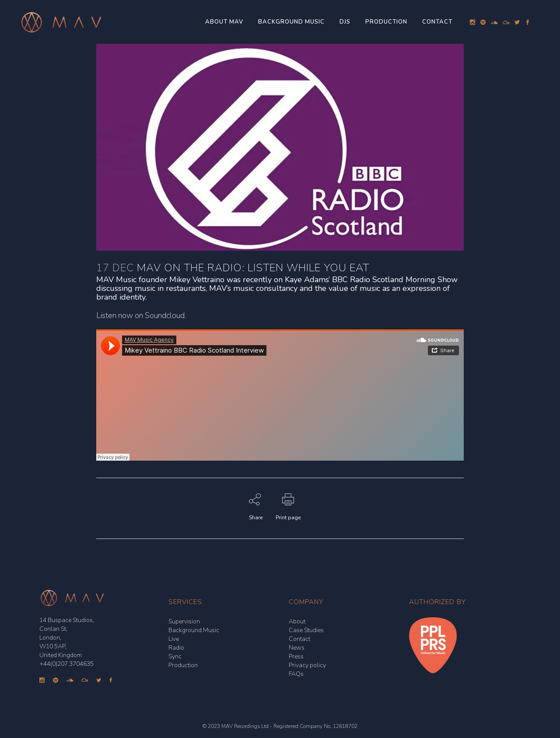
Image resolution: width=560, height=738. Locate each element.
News (297, 648)
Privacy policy (307, 665)
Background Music (194, 630)
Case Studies (306, 630)
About (297, 621)
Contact (299, 639)
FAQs (296, 674)
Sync (175, 656)
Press (296, 656)
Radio (176, 648)
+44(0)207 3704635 (66, 664)
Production (183, 665)
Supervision (184, 621)
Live (174, 639)
